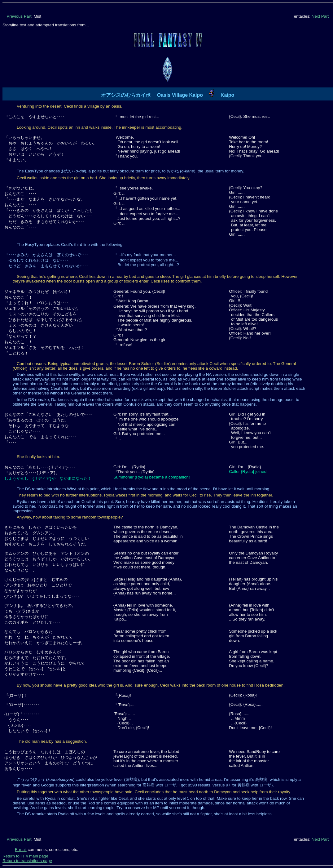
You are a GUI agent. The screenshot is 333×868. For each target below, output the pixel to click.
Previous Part (19, 16)
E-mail (21, 850)
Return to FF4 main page (25, 856)
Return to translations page (27, 861)
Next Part (320, 16)
